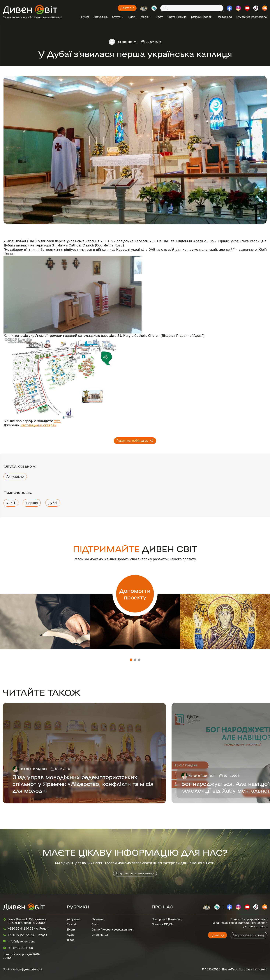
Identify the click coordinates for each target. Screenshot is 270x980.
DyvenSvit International (252, 17)
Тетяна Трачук (127, 42)
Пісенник (98, 919)
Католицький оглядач (38, 425)
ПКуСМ (84, 17)
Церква (32, 503)
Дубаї (53, 503)
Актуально (101, 17)
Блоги (132, 17)
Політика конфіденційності (22, 969)
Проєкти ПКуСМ (162, 924)
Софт (159, 17)
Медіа (146, 17)
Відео (71, 940)
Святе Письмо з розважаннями (113, 930)
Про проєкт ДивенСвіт (167, 919)
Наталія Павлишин (33, 769)
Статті (118, 17)
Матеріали (225, 17)
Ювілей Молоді (202, 17)
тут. (57, 421)
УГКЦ (11, 503)
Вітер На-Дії (100, 935)
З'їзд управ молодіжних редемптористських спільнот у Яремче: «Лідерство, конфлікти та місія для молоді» (83, 783)
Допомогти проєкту (135, 594)
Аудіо (71, 935)
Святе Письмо (177, 17)
